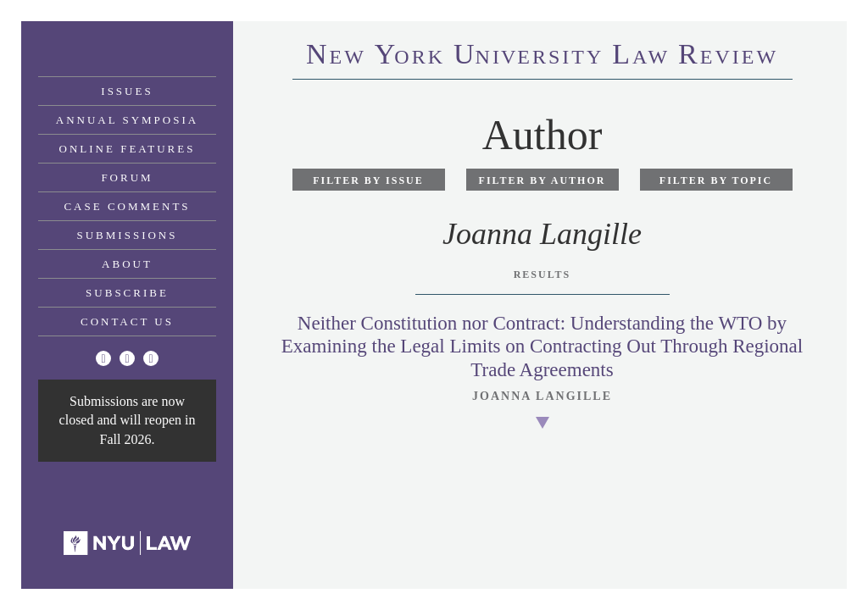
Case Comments (127, 206)
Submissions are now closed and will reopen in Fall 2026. (128, 420)
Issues (127, 91)
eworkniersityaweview (542, 57)
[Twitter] (103, 358)
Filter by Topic (716, 180)
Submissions (128, 235)
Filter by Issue (368, 180)
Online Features (128, 149)
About (127, 264)
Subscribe (127, 293)
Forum (127, 177)
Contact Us (127, 322)
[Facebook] (127, 358)
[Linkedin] (151, 358)
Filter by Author (542, 180)
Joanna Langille (542, 396)
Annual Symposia (127, 120)
